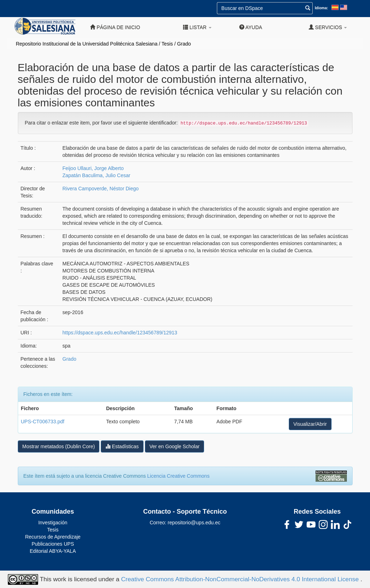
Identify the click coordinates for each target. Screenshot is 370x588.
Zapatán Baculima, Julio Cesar (96, 175)
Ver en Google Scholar (175, 446)
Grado (184, 44)
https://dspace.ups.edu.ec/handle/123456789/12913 (120, 333)
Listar (197, 27)
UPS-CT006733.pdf (43, 422)
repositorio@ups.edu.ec (194, 523)
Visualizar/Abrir (310, 424)
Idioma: (321, 8)
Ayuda (251, 27)
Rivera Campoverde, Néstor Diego (100, 189)
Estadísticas (122, 446)
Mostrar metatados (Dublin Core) (59, 446)
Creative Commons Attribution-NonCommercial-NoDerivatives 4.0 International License (241, 579)
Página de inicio (115, 27)
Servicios (328, 27)
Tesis (167, 44)
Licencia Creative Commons (178, 476)
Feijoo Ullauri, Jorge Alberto (93, 168)
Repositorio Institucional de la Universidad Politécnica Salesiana (87, 44)
